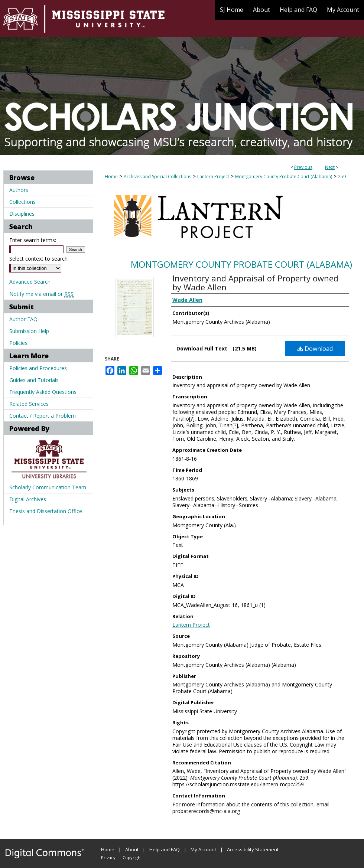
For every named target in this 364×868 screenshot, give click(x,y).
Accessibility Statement (253, 849)
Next (330, 167)
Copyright (132, 857)
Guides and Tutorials (34, 380)
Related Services (29, 404)
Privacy (108, 857)
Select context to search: (39, 259)
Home (111, 177)
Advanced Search (30, 282)
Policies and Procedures (38, 368)
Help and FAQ (165, 849)
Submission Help (29, 331)
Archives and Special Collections (157, 177)
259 (342, 177)
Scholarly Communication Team (48, 487)
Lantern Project (213, 177)
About (132, 849)
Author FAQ (23, 319)
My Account (203, 849)
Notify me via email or (41, 294)
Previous (303, 167)
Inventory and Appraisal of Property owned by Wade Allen (255, 283)
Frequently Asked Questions (43, 392)
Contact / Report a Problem (43, 416)
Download (315, 349)
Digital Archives (28, 499)
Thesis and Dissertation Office (46, 511)
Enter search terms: (33, 240)
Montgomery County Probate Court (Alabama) (284, 177)
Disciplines (22, 214)
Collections (22, 202)
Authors (19, 190)
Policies (18, 343)
